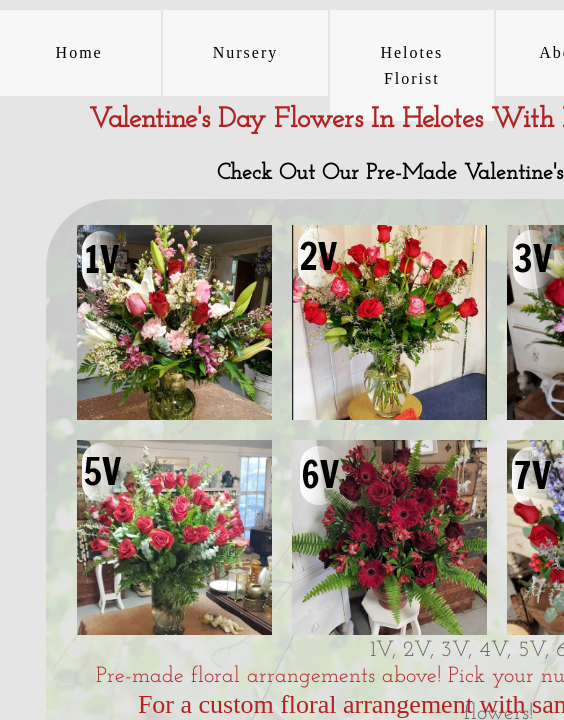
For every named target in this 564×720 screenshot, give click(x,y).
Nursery (246, 52)
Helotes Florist (411, 65)
